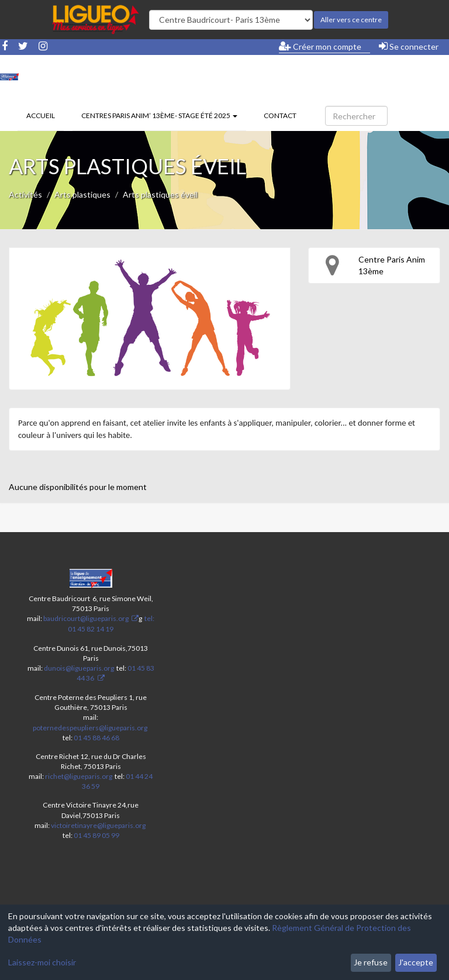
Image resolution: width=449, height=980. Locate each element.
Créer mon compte (320, 46)
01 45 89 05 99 (96, 835)
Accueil (41, 115)
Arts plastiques (82, 194)
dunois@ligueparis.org (79, 668)
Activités (25, 194)
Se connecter (409, 46)
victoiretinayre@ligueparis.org (98, 825)
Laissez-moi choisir (42, 962)
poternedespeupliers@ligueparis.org (90, 728)
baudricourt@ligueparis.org (86, 618)
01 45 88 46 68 (96, 738)
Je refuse (371, 962)
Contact (280, 115)
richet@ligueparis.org (79, 776)
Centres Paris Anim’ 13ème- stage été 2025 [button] (159, 115)
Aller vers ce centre (351, 20)
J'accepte (416, 962)
